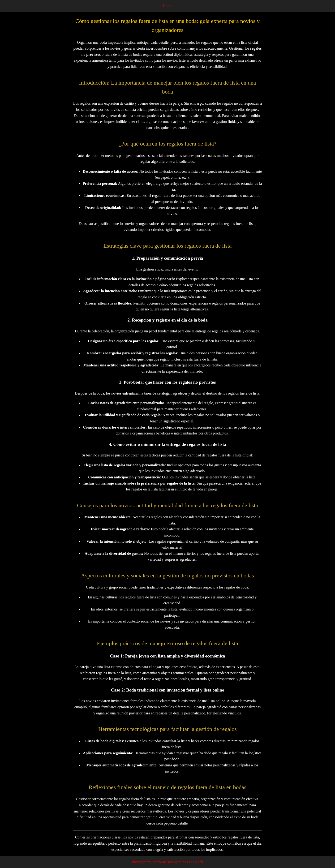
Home (167, 6)
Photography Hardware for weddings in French (167, 862)
